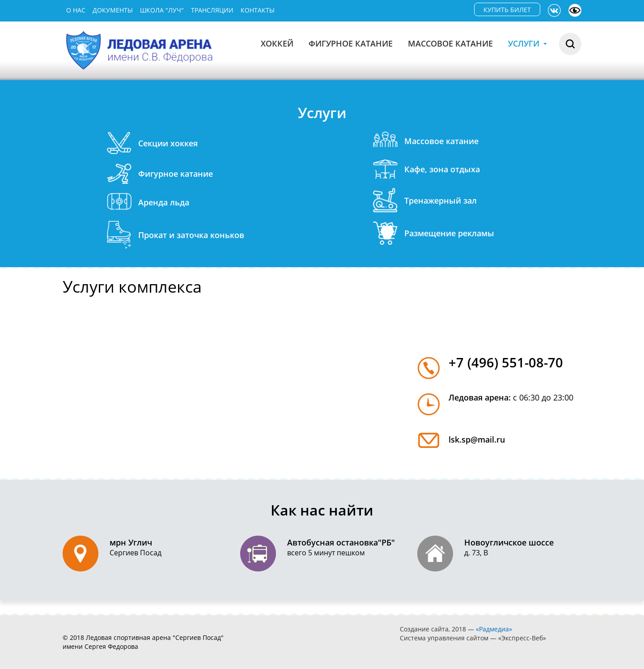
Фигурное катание (351, 43)
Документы (113, 10)
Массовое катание (450, 43)
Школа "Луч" (162, 10)
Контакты (258, 10)
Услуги (527, 43)
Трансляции (212, 10)
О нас (76, 10)
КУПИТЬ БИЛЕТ (507, 10)
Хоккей (277, 43)
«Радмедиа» (494, 629)
